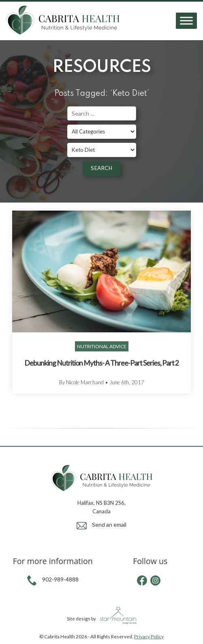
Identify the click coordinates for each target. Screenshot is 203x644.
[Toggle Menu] (186, 21)
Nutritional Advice (102, 346)
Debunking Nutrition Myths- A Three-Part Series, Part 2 (101, 363)
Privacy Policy (149, 636)
